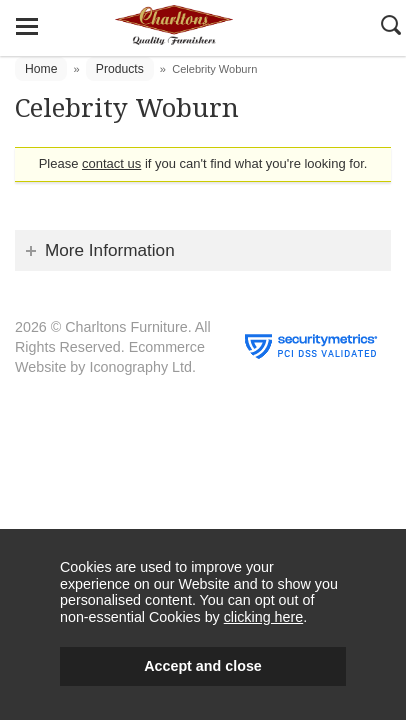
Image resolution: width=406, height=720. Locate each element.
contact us (111, 163)
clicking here (263, 617)
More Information (110, 250)
